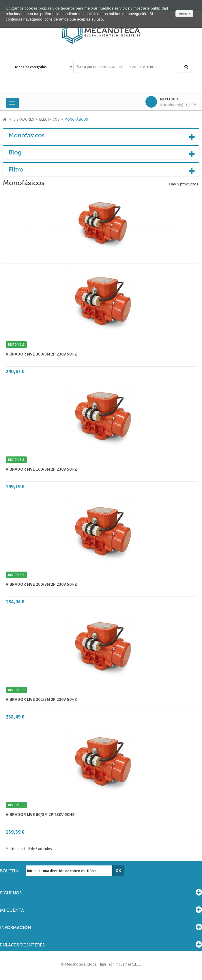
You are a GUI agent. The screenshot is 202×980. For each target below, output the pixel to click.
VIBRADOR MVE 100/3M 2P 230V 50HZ (41, 469)
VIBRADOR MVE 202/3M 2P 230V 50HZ (41, 699)
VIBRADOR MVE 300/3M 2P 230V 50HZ (41, 354)
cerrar (184, 14)
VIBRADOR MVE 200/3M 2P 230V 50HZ (41, 584)
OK (118, 870)
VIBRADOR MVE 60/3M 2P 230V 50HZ (40, 814)
